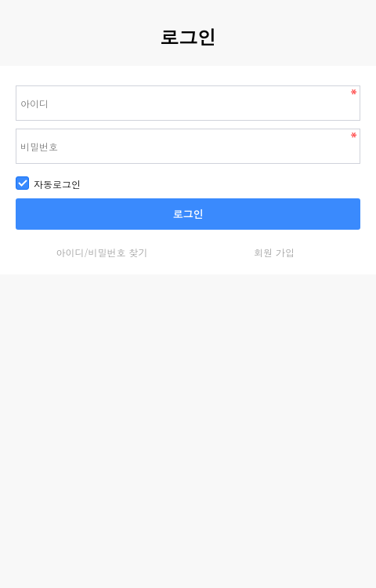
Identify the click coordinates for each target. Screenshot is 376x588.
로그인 (188, 214)
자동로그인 (48, 184)
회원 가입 (274, 252)
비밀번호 (0, 66)
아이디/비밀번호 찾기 (101, 252)
